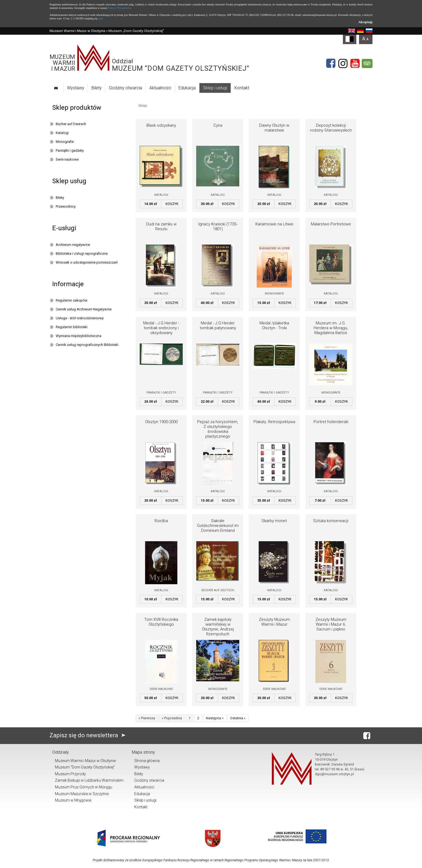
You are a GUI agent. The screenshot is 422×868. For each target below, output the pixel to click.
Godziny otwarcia (126, 88)
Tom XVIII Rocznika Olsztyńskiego (161, 622)
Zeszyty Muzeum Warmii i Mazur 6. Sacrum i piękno (331, 624)
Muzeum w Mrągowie (73, 800)
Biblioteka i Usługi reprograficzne (82, 254)
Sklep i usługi (215, 88)
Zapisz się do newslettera (89, 735)
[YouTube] (355, 63)
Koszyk (172, 204)
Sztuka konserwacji (331, 521)
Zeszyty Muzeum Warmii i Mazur (274, 622)
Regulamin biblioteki (72, 327)
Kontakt (242, 88)
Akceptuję (365, 22)
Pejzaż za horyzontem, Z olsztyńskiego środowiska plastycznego (218, 429)
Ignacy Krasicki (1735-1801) (218, 226)
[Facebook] (331, 63)
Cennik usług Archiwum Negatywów (84, 309)
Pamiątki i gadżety (161, 393)
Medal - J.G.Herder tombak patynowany (218, 325)
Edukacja (187, 88)
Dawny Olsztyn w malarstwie (274, 128)
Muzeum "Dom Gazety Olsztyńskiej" (85, 767)
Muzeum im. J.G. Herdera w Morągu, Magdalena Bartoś (331, 328)
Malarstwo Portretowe (331, 224)
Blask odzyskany (161, 125)
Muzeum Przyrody (70, 774)
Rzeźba (161, 521)
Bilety (97, 88)
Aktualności (160, 88)
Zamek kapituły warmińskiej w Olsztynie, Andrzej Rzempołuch (218, 627)
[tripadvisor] (367, 63)
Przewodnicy (66, 206)
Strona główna (147, 761)
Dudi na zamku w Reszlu (161, 226)
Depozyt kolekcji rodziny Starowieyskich (331, 128)
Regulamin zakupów (72, 300)
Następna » (215, 718)
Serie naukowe (161, 689)
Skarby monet (274, 521)
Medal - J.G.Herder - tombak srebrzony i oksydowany (161, 328)
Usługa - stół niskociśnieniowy (80, 318)
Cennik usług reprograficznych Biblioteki (87, 345)
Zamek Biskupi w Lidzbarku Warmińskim (89, 780)
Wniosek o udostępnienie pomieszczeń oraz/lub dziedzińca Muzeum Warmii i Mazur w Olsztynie (90, 263)
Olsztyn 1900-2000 (161, 422)
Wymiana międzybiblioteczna (79, 336)
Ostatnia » (238, 718)
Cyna (218, 125)
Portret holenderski (331, 422)
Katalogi (161, 195)
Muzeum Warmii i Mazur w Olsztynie (77, 31)
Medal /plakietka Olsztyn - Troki (274, 325)
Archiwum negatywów (73, 245)
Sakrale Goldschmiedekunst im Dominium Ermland (218, 526)
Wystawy (76, 88)
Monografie (274, 294)
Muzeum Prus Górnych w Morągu (84, 787)
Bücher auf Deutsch (218, 590)
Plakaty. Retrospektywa (274, 422)
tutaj (100, 18)
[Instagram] (343, 63)
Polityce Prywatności (119, 8)
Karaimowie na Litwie (274, 224)
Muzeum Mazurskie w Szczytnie (82, 794)
